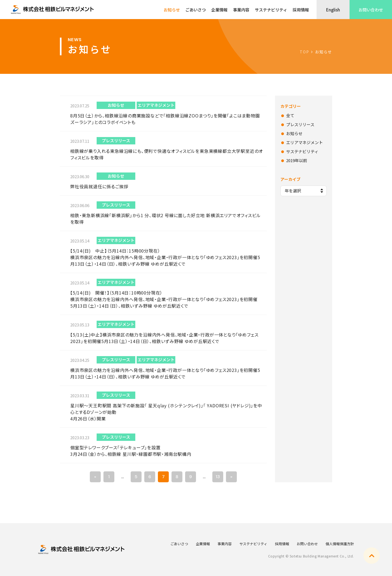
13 (218, 477)
